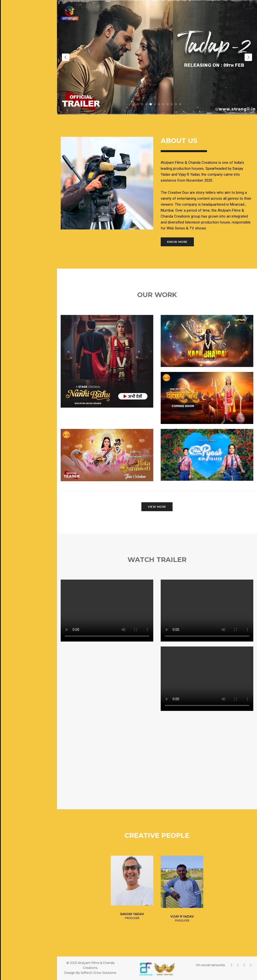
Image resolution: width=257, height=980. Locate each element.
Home (9, 39)
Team (9, 64)
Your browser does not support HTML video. (107, 609)
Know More (177, 240)
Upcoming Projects (21, 89)
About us (13, 51)
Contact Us (15, 102)
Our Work (13, 77)
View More (157, 505)
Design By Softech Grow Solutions (90, 971)
